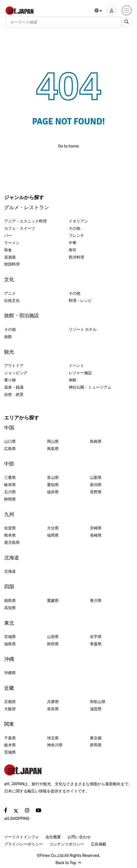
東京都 (96, 738)
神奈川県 (55, 745)
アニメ (10, 293)
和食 (8, 250)
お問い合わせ (79, 837)
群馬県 (96, 745)
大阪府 (10, 709)
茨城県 (10, 752)
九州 (9, 514)
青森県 (96, 644)
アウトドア (14, 366)
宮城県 (10, 637)
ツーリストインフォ (22, 837)
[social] (6, 811)
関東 (9, 724)
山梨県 (96, 478)
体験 (73, 380)
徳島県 (10, 601)
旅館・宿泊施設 (22, 316)
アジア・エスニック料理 (25, 221)
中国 (9, 428)
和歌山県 (98, 702)
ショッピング (16, 373)
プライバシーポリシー (24, 844)
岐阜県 (10, 485)
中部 (9, 464)
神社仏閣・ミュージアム (90, 387)
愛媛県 (53, 601)
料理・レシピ (80, 301)
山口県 (10, 441)
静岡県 (10, 499)
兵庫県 (53, 702)
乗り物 (10, 380)
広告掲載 (99, 844)
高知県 (10, 608)
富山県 (53, 478)
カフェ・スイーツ (20, 228)
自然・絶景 (14, 395)
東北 (9, 623)
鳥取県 (53, 449)
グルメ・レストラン (27, 207)
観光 (9, 352)
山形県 (53, 637)
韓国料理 (12, 264)
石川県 (10, 492)
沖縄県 (10, 673)
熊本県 (10, 535)
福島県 (10, 644)
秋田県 (53, 644)
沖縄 (9, 659)
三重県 (10, 478)
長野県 (96, 492)
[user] (111, 10)
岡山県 (53, 441)
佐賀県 (10, 528)
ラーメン (12, 243)
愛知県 (53, 485)
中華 (73, 243)
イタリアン (78, 221)
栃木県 (10, 745)
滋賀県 (96, 709)
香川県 (96, 601)
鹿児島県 (12, 543)
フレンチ (76, 236)
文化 (9, 279)
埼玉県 (53, 738)
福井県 (53, 492)
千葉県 (10, 738)
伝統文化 (12, 301)
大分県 (53, 528)
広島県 (10, 449)
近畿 (9, 688)
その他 (74, 228)
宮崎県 (96, 528)
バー (8, 236)
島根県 (96, 441)
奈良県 (53, 709)
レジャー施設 (80, 373)
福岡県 (53, 535)
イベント (76, 366)
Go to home (68, 146)
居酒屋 (10, 257)
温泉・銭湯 (14, 387)
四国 (9, 587)
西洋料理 (76, 257)
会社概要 (53, 837)
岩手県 (96, 637)
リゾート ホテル (83, 330)
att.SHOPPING (17, 819)
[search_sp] (127, 22)
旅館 (8, 337)
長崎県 (96, 535)
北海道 (12, 558)
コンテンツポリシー (67, 844)
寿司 (73, 250)
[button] (98, 11)
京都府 (10, 702)
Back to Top (69, 863)
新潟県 (96, 485)
